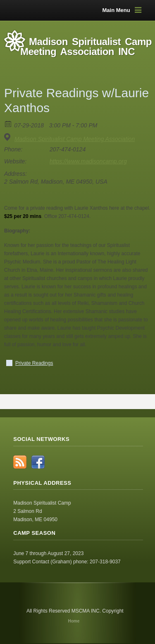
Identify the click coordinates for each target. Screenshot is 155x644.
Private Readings (34, 363)
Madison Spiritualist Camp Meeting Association (75, 139)
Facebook (38, 462)
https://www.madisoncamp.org (88, 161)
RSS (20, 462)
